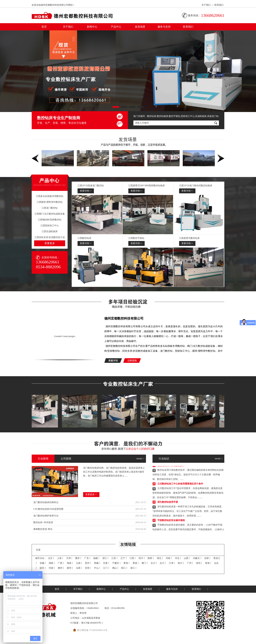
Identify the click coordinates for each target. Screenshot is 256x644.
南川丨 (181, 563)
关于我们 (206, 5)
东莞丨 (88, 568)
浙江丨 (106, 558)
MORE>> (140, 459)
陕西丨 (151, 558)
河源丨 (52, 568)
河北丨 (178, 558)
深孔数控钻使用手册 (168, 503)
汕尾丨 (79, 568)
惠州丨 (70, 568)
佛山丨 (116, 568)
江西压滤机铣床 (50, 231)
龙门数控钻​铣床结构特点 (46, 502)
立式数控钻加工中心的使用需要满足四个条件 (180, 484)
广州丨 (190, 563)
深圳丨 (199, 563)
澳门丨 (145, 563)
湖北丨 (160, 558)
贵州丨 (88, 563)
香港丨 (136, 563)
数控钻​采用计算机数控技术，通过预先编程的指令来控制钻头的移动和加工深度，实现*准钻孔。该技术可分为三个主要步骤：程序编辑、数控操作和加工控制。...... (188, 475)
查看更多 (50, 243)
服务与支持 (164, 27)
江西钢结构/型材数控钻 (50, 220)
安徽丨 (43, 563)
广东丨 (88, 558)
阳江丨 (125, 568)
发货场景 (140, 27)
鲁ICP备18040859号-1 (92, 623)
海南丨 (70, 563)
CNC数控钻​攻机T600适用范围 (48, 509)
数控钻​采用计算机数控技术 (171, 466)
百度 (38, 550)
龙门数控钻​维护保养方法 (46, 516)
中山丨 (97, 568)
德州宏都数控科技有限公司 (124, 318)
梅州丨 (61, 568)
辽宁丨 (124, 558)
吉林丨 (208, 558)
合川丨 (163, 563)
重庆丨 (79, 558)
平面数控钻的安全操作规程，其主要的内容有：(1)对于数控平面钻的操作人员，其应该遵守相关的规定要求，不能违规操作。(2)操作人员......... (188, 530)
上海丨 (60, 558)
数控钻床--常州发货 (43, 522)
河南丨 (169, 558)
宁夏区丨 (117, 563)
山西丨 (187, 558)
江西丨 (133, 558)
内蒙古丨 (198, 558)
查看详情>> (86, 191)
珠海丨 (208, 563)
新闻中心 (92, 27)
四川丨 (142, 558)
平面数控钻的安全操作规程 (171, 521)
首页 (44, 27)
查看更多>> (91, 495)
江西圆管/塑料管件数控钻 (50, 202)
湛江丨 (134, 568)
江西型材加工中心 (50, 226)
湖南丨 (52, 563)
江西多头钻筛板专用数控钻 (50, 196)
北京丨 (51, 558)
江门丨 (106, 568)
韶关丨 (43, 568)
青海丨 (127, 563)
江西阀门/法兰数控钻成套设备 (50, 214)
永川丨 (154, 563)
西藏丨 (97, 563)
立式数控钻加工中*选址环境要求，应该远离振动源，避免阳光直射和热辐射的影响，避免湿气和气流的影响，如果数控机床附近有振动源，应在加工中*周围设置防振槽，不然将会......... (188, 493)
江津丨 (172, 563)
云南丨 (79, 563)
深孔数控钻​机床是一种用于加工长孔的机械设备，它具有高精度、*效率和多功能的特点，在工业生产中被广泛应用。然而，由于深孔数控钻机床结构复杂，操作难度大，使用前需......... (188, 512)
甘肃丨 (106, 563)
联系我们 (219, 5)
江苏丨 (115, 558)
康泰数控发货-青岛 (43, 529)
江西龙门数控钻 (50, 208)
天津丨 (70, 558)
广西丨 (61, 563)
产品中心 (116, 27)
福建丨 (97, 558)
